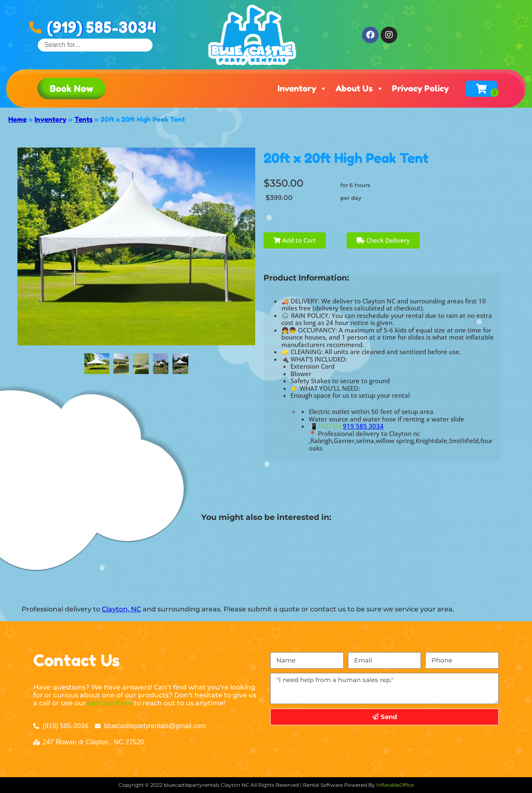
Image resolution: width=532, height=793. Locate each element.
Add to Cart (295, 240)
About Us (360, 89)
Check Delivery (383, 240)
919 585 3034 (363, 426)
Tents (84, 119)
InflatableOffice (395, 785)
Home (17, 119)
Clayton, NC (121, 609)
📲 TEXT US (325, 426)
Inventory (302, 89)
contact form (110, 703)
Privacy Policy (420, 89)
